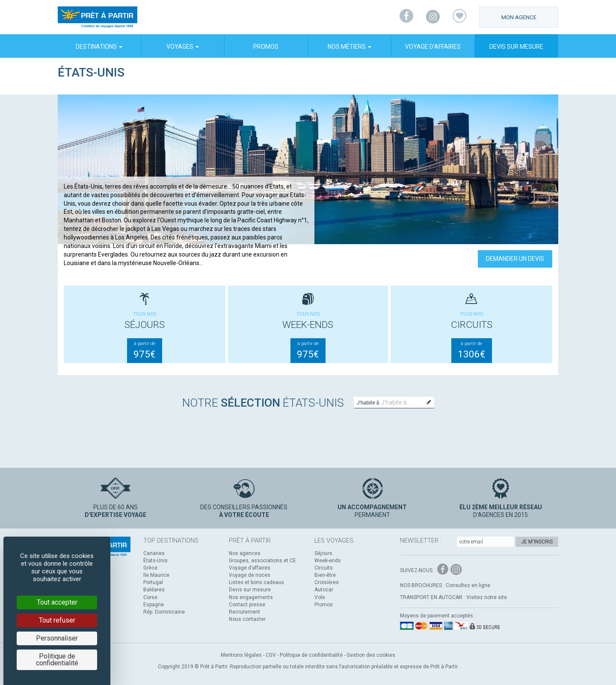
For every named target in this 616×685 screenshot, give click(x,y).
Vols (320, 597)
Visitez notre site (487, 597)
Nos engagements (251, 597)
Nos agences (245, 553)
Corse (150, 597)
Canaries (154, 553)
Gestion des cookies (371, 655)
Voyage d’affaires (433, 47)
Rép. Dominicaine (164, 612)
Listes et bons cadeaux (256, 582)
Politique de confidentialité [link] (57, 660)
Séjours (323, 553)
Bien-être (325, 575)
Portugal (153, 582)
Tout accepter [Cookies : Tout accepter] (57, 602)
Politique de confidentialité (311, 655)
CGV (271, 655)
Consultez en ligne (468, 585)
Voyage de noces (250, 575)
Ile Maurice (156, 575)
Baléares (154, 590)
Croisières (327, 582)
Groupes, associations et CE (262, 561)
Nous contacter (247, 619)
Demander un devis (515, 259)
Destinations (99, 47)
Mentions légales (241, 655)
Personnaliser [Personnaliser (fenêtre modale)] (57, 638)
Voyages (183, 47)
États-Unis (155, 561)
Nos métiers (349, 47)
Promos (266, 47)
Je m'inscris (537, 542)
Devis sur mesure (516, 47)
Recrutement (244, 612)
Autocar (324, 590)
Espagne (154, 605)
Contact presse (247, 605)
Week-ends (328, 561)
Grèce (150, 568)
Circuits (324, 568)
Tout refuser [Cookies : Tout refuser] (57, 620)
